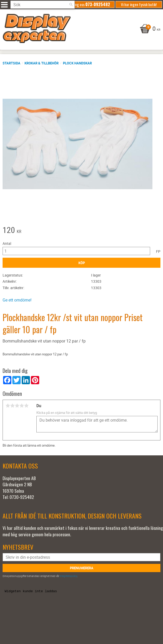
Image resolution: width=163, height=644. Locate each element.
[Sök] (71, 5)
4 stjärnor (22, 406)
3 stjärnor (17, 406)
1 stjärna (8, 406)
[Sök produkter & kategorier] (43, 5)
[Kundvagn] (80, 29)
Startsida (11, 63)
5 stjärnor (26, 406)
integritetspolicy (68, 576)
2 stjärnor (12, 406)
